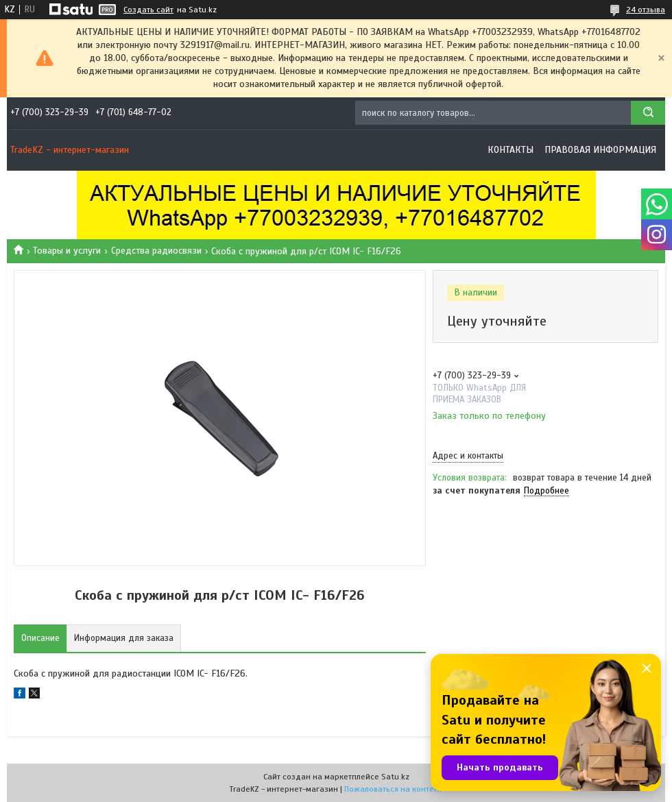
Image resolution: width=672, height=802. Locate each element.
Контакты (511, 150)
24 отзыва (646, 10)
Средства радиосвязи (156, 251)
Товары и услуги (67, 251)
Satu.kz (395, 777)
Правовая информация (600, 150)
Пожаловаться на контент (393, 789)
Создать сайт (148, 10)
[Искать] (648, 113)
